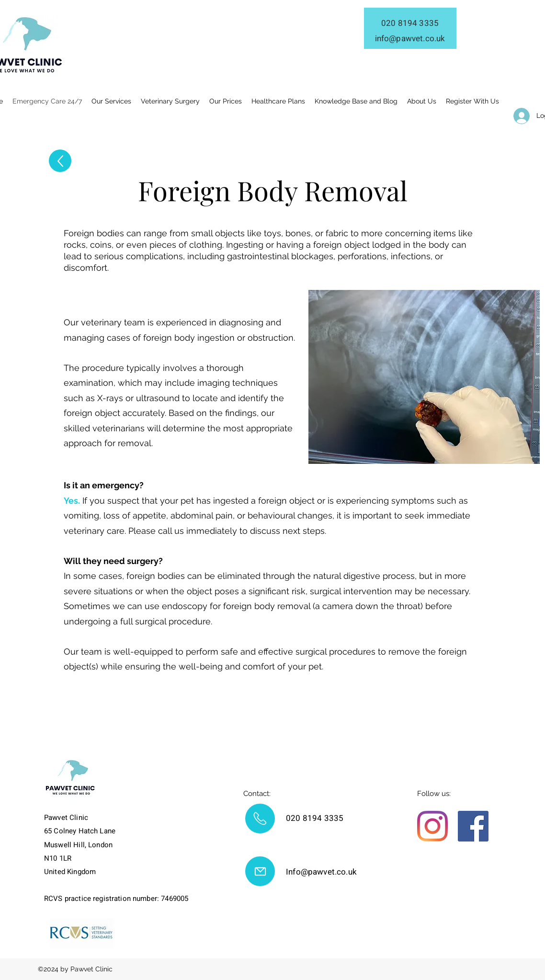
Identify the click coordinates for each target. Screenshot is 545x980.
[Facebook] (473, 826)
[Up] (60, 161)
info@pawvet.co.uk (410, 39)
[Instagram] (432, 826)
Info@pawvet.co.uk (321, 872)
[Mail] (260, 819)
